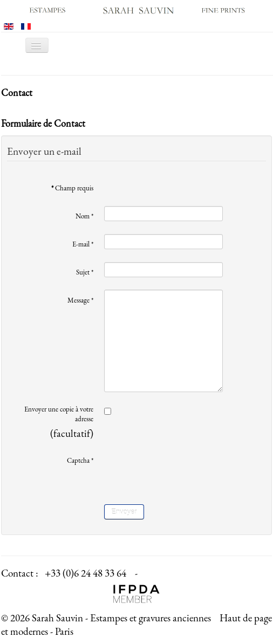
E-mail (83, 244)
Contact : (20, 573)
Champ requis (72, 188)
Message (80, 300)
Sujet (85, 272)
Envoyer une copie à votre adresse (59, 414)
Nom (84, 216)
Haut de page (246, 618)
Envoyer (124, 512)
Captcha (80, 460)
